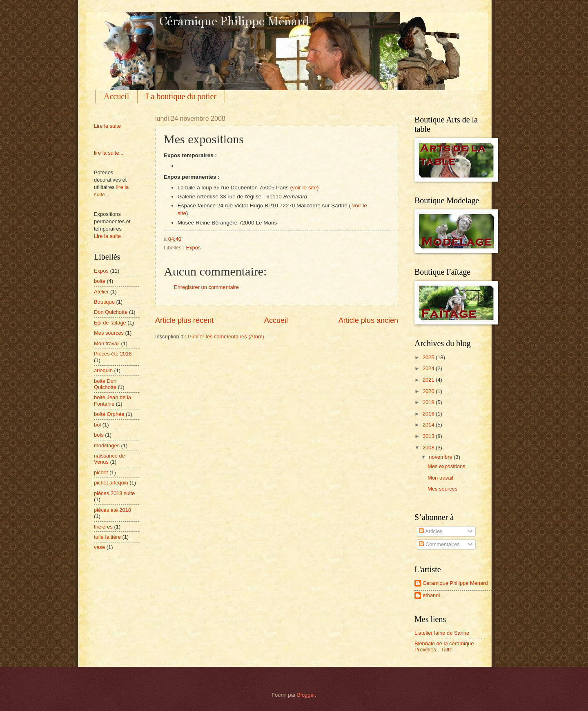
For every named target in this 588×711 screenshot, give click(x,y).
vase (99, 547)
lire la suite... (109, 153)
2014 (429, 425)
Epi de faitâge (110, 323)
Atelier (101, 292)
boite (100, 281)
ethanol (431, 595)
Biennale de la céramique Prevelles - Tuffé (444, 647)
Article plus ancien (368, 320)
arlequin (103, 370)
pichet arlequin (111, 483)
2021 (429, 380)
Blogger (306, 695)
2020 (429, 391)
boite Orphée (109, 414)
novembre (441, 457)
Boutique (104, 302)
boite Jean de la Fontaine (112, 400)
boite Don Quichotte (105, 384)
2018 (429, 402)
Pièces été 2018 (113, 354)
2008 (429, 448)
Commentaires (439, 544)
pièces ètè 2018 (112, 510)
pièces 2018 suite (114, 493)
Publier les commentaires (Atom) (226, 337)
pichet (101, 472)
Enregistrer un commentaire (206, 287)
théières (103, 527)
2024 (429, 368)
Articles (431, 531)
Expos (193, 248)
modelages (107, 445)
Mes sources (109, 333)
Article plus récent (184, 320)
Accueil (116, 96)
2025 (429, 357)
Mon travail (107, 343)
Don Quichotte (111, 312)
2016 (429, 414)
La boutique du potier (181, 96)
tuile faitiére (107, 537)
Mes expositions (446, 466)
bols (99, 435)
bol (97, 425)
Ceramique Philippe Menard (455, 583)
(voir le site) (305, 188)
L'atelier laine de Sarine (442, 633)
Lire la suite (107, 126)
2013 (429, 436)
